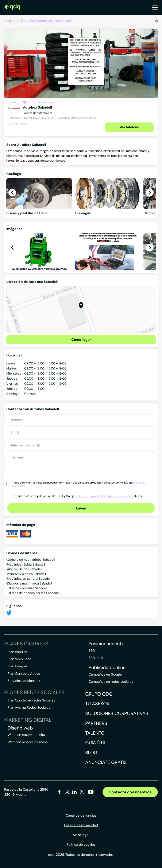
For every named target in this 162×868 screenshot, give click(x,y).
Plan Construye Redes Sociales (31, 700)
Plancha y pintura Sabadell (26, 574)
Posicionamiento (107, 644)
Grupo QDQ (99, 694)
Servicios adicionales (24, 681)
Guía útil (96, 743)
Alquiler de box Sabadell (24, 569)
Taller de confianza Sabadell (27, 588)
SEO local (96, 658)
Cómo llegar (81, 340)
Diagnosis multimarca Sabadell (29, 583)
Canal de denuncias (81, 815)
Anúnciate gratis (106, 762)
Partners (96, 723)
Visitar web (18, 124)
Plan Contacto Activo (24, 674)
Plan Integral (17, 666)
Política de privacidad (89, 496)
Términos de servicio (118, 496)
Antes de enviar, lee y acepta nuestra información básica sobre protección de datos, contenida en (78, 484)
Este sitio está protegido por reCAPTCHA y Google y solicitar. (77, 496)
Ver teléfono (129, 127)
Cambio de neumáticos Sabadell (31, 560)
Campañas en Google (105, 674)
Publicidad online (107, 668)
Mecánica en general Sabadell (29, 579)
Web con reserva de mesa (28, 742)
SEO (92, 651)
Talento (95, 733)
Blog (91, 753)
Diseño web (20, 728)
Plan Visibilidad (20, 659)
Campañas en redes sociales (111, 682)
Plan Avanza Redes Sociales (29, 707)
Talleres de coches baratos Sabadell (34, 593)
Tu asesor (97, 704)
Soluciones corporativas (117, 713)
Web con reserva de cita (26, 735)
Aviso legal (81, 835)
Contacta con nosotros (130, 792)
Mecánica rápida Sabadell (26, 564)
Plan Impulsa (17, 652)
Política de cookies (81, 844)
